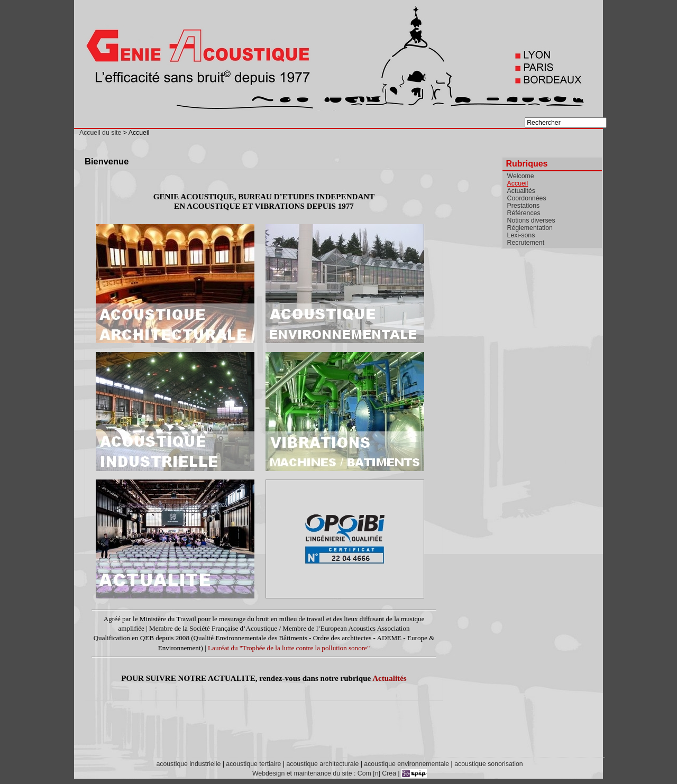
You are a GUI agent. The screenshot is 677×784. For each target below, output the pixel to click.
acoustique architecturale (322, 764)
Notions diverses (531, 220)
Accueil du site (100, 133)
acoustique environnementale (406, 764)
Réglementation (530, 228)
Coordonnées (527, 198)
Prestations (524, 206)
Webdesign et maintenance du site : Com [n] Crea (324, 773)
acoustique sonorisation (488, 764)
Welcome (521, 176)
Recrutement (526, 243)
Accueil (518, 183)
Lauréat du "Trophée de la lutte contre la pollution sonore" (289, 648)
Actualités (390, 678)
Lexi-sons (521, 235)
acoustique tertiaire (253, 764)
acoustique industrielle (188, 764)
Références (524, 213)
